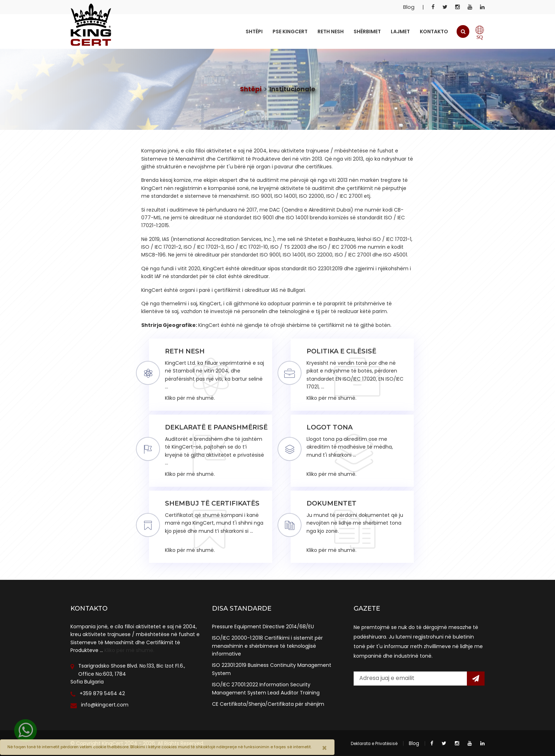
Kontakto (434, 31)
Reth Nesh (331, 31)
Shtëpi (254, 31)
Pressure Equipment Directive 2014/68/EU (263, 627)
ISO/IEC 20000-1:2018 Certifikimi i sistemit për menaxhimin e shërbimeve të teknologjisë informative (267, 646)
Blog (409, 7)
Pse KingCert (290, 31)
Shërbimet (367, 31)
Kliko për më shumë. (129, 650)
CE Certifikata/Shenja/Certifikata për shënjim (268, 704)
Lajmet (400, 31)
